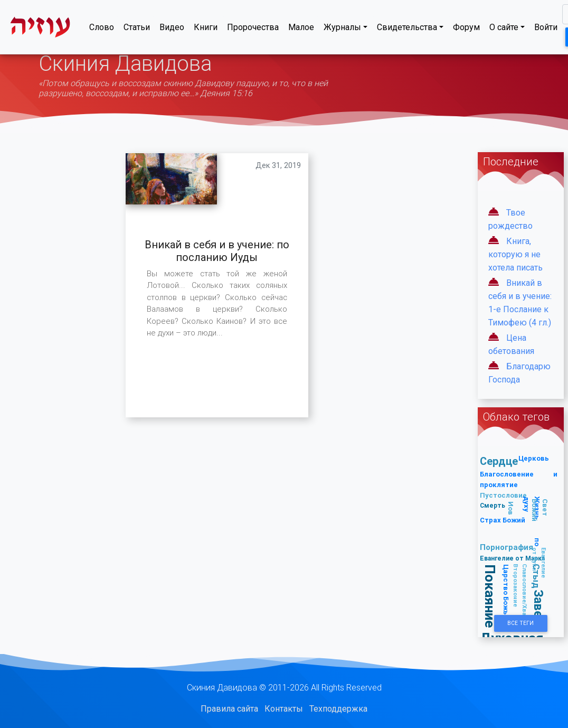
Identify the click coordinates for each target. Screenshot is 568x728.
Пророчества (253, 29)
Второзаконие (516, 585)
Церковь (534, 458)
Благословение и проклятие (518, 479)
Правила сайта (229, 709)
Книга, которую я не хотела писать (515, 254)
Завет (539, 607)
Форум (466, 29)
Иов (511, 508)
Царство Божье (506, 592)
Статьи (137, 29)
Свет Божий (540, 511)
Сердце (499, 461)
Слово (102, 29)
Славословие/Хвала (525, 593)
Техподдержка (338, 709)
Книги (206, 29)
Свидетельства (407, 29)
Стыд (537, 576)
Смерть (493, 505)
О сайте (504, 29)
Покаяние (490, 596)
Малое (301, 29)
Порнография (507, 547)
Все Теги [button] (520, 623)
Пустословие (503, 495)
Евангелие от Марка (512, 558)
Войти (546, 29)
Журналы (342, 29)
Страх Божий (503, 520)
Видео (172, 29)
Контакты (284, 709)
